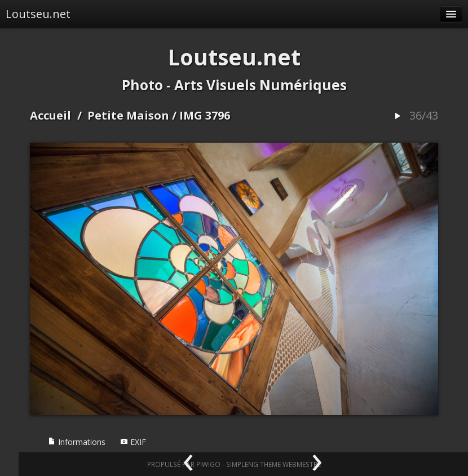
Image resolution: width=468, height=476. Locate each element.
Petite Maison (128, 115)
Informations (77, 442)
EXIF (133, 442)
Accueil (50, 115)
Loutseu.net (38, 14)
